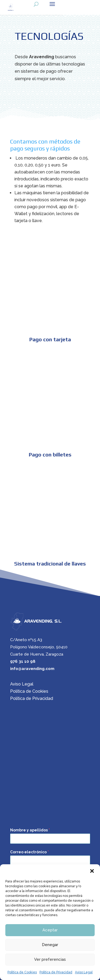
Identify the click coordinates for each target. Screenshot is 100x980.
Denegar (50, 945)
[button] (92, 871)
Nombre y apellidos (30, 830)
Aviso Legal (84, 972)
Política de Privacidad (56, 972)
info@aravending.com (32, 669)
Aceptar (50, 930)
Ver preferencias (50, 959)
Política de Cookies (22, 972)
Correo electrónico (29, 852)
